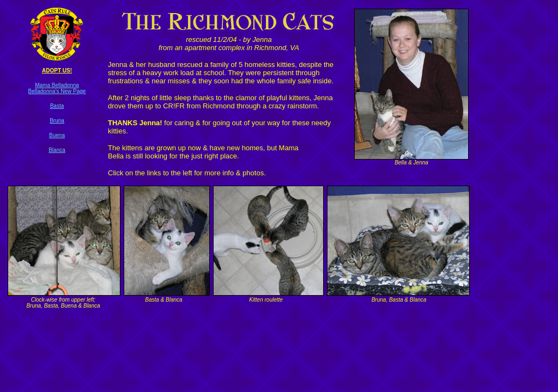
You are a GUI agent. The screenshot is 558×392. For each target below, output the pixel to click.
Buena (57, 135)
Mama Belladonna (57, 85)
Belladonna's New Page (57, 91)
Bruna (57, 121)
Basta (57, 106)
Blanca (57, 150)
